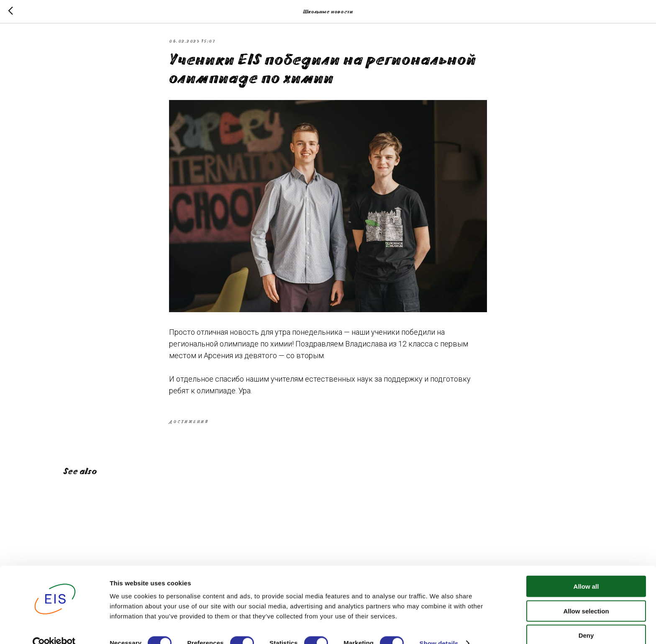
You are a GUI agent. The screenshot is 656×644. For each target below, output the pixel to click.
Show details (439, 627)
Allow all (586, 571)
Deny (586, 620)
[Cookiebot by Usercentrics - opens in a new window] (54, 628)
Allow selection (586, 595)
